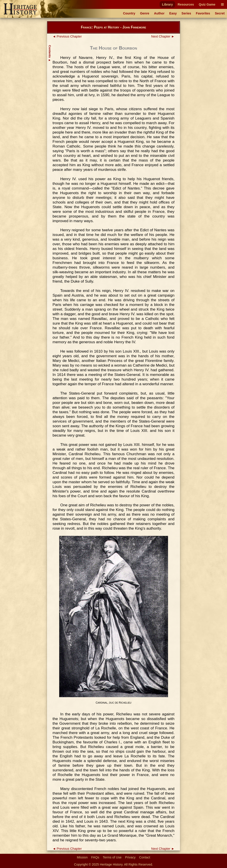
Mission (82, 857)
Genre (145, 13)
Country (129, 13)
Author (159, 13)
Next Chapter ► (163, 36)
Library (167, 4)
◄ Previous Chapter (67, 36)
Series (186, 13)
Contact (145, 857)
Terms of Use (112, 857)
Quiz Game (207, 4)
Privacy (130, 857)
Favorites (203, 13)
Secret (220, 13)
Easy (173, 13)
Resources (186, 4)
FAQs (95, 857)
